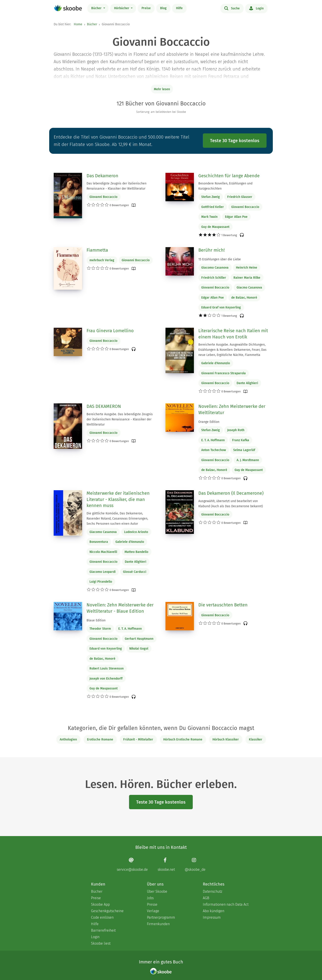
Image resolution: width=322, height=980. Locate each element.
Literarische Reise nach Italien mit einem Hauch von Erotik (233, 334)
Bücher (97, 8)
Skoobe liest (101, 943)
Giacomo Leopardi (103, 572)
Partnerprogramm (161, 917)
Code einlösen (102, 917)
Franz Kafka (241, 440)
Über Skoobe (157, 891)
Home (78, 24)
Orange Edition (209, 422)
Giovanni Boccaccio (103, 197)
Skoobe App (100, 904)
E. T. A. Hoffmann (213, 440)
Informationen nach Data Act (226, 904)
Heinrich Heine (247, 268)
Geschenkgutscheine (107, 911)
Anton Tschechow (214, 450)
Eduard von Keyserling (106, 649)
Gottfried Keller (213, 207)
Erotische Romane (100, 739)
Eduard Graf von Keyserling (221, 307)
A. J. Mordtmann (248, 460)
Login (256, 8)
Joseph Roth (236, 430)
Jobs (150, 898)
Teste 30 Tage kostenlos (235, 141)
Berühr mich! (212, 250)
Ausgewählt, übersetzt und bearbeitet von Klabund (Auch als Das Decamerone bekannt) (231, 504)
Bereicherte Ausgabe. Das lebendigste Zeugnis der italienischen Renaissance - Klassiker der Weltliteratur (120, 419)
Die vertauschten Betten (223, 605)
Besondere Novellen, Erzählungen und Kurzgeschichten (225, 186)
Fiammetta (97, 250)
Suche (232, 8)
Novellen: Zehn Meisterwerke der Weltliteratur (232, 409)
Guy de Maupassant (215, 227)
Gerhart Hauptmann (139, 639)
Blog (163, 8)
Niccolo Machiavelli (103, 552)
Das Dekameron (102, 176)
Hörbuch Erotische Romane (183, 739)
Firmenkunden (158, 924)
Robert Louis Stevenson (107, 669)
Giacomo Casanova (215, 268)
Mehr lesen (162, 89)
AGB (206, 898)
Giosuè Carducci (135, 572)
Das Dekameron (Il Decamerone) (231, 493)
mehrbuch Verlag (102, 260)
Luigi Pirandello (101, 582)
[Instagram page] (195, 865)
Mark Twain (209, 217)
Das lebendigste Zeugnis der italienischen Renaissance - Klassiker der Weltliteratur (117, 186)
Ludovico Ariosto (136, 532)
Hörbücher (122, 8)
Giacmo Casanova (249, 288)
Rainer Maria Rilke (247, 278)
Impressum (212, 917)
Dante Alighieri (247, 383)
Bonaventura (99, 542)
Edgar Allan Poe (236, 217)
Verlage (153, 911)
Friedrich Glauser (240, 197)
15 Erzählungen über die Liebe (220, 259)
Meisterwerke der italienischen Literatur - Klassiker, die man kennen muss (118, 499)
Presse (152, 904)
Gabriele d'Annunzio (216, 363)
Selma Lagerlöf (244, 450)
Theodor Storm (100, 629)
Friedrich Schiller (214, 278)
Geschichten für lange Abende (229, 176)
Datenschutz (213, 891)
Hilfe (179, 8)
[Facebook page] (166, 865)
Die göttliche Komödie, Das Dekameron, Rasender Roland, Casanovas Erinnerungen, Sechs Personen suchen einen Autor (117, 519)
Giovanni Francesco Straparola (223, 373)
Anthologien (68, 739)
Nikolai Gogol (139, 649)
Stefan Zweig (211, 197)
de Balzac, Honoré (244, 298)
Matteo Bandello (136, 552)
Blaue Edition (96, 620)
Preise (146, 8)
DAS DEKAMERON (104, 406)
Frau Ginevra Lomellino (110, 331)
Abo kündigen (214, 911)
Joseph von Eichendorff (106, 679)
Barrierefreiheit (103, 930)
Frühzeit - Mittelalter (138, 739)
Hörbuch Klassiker (226, 739)
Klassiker (256, 739)
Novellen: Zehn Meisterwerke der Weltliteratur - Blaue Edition (120, 608)
